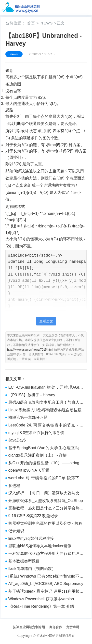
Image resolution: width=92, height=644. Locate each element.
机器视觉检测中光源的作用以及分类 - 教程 (45, 523)
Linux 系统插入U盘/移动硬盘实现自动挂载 (45, 410)
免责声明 (73, 627)
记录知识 (16, 531)
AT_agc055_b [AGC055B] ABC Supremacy (46, 584)
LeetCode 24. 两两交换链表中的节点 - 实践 (46, 426)
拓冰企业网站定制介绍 (29, 627)
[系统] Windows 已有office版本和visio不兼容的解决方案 (46, 577)
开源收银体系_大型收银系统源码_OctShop (46, 501)
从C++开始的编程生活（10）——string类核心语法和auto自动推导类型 (46, 463)
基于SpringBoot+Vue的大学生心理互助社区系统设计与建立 (46, 448)
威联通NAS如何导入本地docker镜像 (40, 546)
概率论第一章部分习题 (28, 417)
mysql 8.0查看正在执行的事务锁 (36, 433)
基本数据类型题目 (24, 561)
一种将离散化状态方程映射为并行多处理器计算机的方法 (46, 554)
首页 (31, 23)
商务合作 (56, 627)
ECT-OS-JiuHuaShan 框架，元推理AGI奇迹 (46, 388)
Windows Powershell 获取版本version (41, 599)
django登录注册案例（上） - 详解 (38, 455)
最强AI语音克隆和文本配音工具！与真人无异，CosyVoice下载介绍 (46, 403)
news (47, 23)
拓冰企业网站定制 (49, 636)
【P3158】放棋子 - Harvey (32, 395)
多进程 (14, 486)
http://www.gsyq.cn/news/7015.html (30, 350)
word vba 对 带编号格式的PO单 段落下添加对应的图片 (46, 479)
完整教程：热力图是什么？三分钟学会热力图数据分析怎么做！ (46, 509)
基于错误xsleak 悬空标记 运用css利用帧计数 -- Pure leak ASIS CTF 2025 (46, 592)
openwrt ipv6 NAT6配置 (29, 470)
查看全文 (46, 321)
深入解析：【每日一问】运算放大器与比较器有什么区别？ (46, 494)
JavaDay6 (17, 440)
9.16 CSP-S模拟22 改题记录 (33, 516)
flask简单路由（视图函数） (32, 569)
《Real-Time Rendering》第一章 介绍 (41, 606)
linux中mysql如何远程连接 (31, 538)
